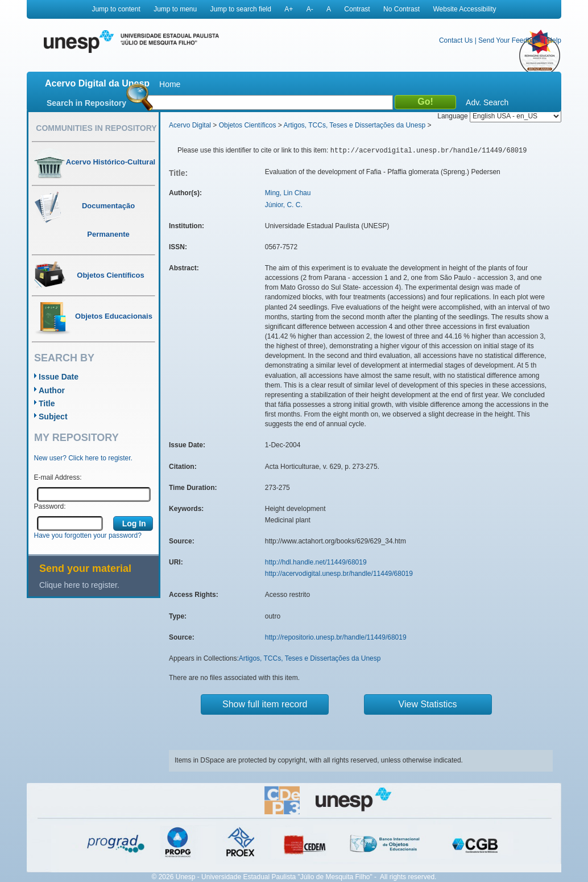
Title (47, 403)
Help (554, 40)
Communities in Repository (96, 128)
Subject (53, 417)
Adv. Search (487, 102)
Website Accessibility (464, 9)
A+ (289, 9)
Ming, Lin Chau (288, 193)
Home (170, 84)
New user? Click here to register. (83, 458)
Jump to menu (175, 9)
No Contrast (401, 9)
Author (52, 390)
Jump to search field (241, 9)
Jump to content (116, 9)
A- (310, 9)
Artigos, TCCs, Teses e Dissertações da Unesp (354, 125)
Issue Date (59, 377)
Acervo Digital (190, 125)
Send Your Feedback (510, 40)
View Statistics (428, 704)
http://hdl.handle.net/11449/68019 (316, 562)
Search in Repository (86, 103)
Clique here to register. (79, 585)
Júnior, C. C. (284, 205)
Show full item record (265, 704)
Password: (50, 506)
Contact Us (456, 40)
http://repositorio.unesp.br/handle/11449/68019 (336, 637)
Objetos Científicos (248, 125)
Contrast (357, 9)
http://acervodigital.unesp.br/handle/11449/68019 (339, 574)
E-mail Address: (58, 477)
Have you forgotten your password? (88, 535)
